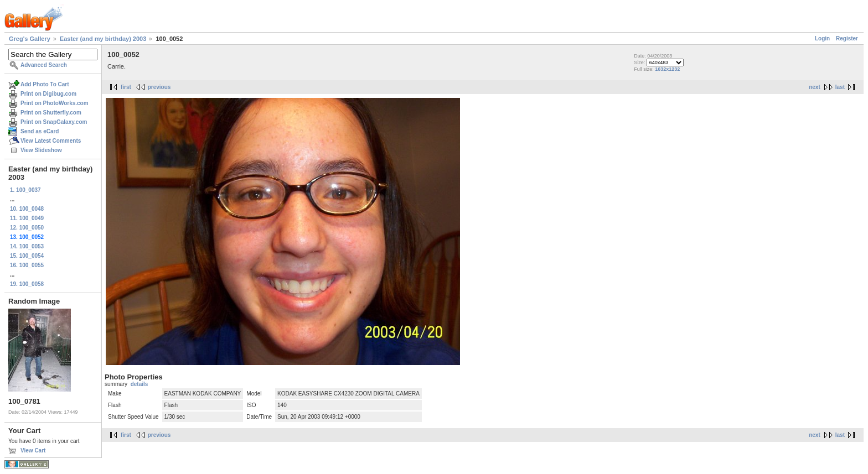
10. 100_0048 (27, 209)
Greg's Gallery (30, 39)
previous (159, 87)
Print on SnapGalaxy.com (54, 122)
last (840, 87)
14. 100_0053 (27, 246)
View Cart (33, 450)
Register (847, 38)
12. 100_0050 (27, 228)
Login (822, 38)
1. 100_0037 (25, 190)
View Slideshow (41, 150)
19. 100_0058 (27, 284)
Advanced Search (44, 65)
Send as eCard (40, 131)
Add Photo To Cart (45, 84)
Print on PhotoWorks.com (55, 103)
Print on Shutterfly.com (51, 113)
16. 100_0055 (27, 265)
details (139, 384)
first (126, 87)
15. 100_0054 (27, 256)
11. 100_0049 (27, 218)
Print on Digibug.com (48, 94)
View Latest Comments (51, 141)
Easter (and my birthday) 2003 (103, 39)
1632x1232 (667, 69)
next (815, 87)
